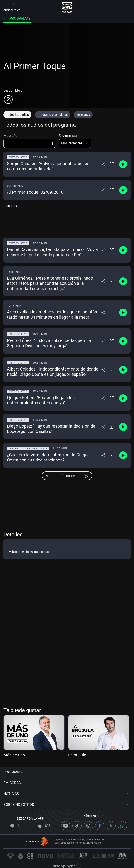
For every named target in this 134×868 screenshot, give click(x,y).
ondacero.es (12, 7)
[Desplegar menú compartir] (103, 164)
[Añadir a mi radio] (112, 164)
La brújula (77, 755)
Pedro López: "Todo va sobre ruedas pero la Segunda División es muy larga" (49, 343)
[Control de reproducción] (123, 164)
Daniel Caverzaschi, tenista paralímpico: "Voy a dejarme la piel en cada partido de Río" (52, 252)
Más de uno (14, 755)
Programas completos (53, 115)
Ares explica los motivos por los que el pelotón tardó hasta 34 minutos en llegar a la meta (52, 314)
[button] (75, 143)
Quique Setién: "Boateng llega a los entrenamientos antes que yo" (41, 400)
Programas (17, 18)
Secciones (83, 115)
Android (20, 826)
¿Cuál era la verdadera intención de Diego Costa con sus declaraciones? (47, 457)
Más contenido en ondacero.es (29, 552)
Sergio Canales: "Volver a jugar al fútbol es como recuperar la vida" (48, 166)
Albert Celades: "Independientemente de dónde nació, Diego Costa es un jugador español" (53, 372)
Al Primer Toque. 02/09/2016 (35, 192)
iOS (44, 826)
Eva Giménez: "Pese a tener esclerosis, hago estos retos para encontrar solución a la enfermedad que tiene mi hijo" (50, 283)
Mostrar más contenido (67, 476)
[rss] (8, 99)
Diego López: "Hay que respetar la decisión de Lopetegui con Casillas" (51, 429)
